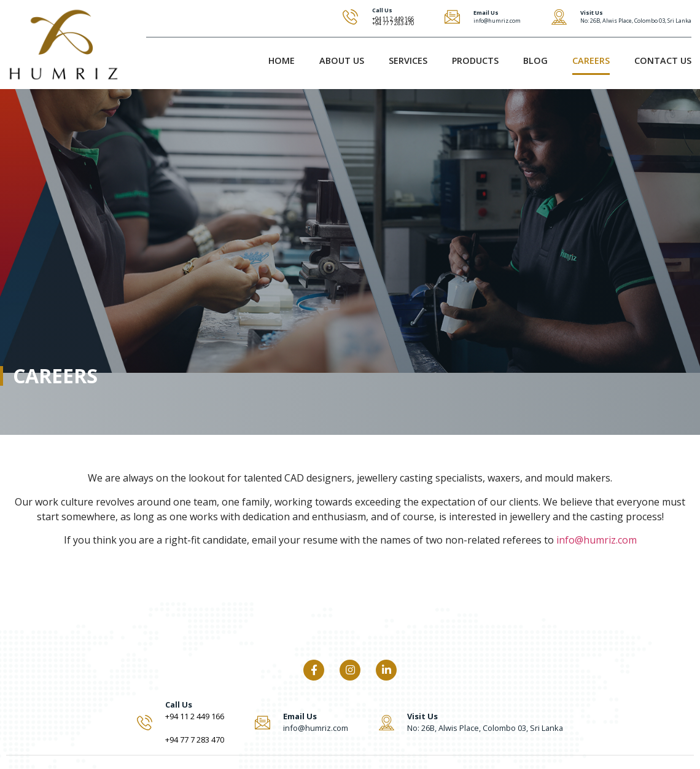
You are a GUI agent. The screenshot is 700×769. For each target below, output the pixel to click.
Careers (591, 61)
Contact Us (663, 61)
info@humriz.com (597, 540)
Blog (535, 61)
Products (475, 61)
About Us (342, 61)
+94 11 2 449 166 (195, 716)
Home (282, 61)
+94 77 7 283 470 (393, 23)
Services (408, 61)
